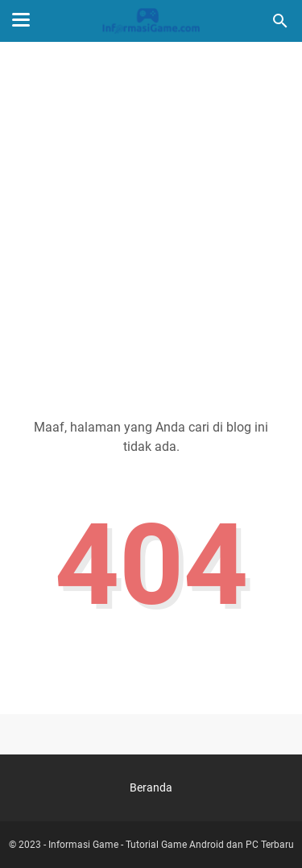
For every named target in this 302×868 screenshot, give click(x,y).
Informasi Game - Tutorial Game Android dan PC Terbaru (171, 845)
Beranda (151, 787)
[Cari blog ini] (280, 21)
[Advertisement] (151, 217)
